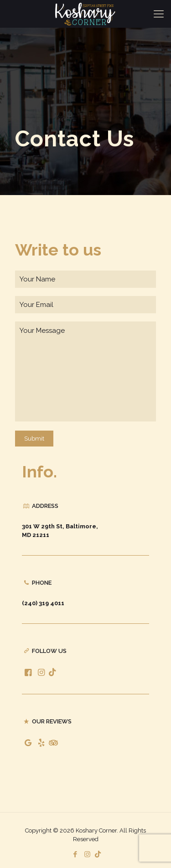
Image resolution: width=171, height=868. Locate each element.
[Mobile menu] (159, 14)
